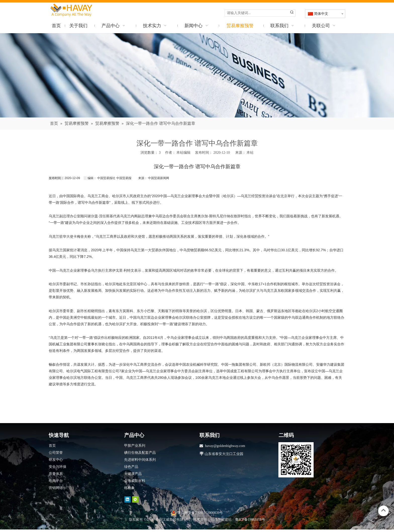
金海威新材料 (135, 481)
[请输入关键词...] (257, 13)
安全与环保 (58, 467)
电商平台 (56, 481)
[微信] (135, 499)
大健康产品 (133, 474)
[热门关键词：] (292, 13)
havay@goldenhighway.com (225, 446)
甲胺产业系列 (135, 446)
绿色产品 (131, 467)
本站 (250, 153)
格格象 (129, 488)
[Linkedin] (128, 499)
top (383, 510)
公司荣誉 (56, 453)
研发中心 (56, 460)
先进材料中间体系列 (140, 460)
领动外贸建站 (221, 520)
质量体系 (56, 474)
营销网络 (56, 488)
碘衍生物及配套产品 (140, 453)
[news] (197, 75)
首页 (52, 446)
